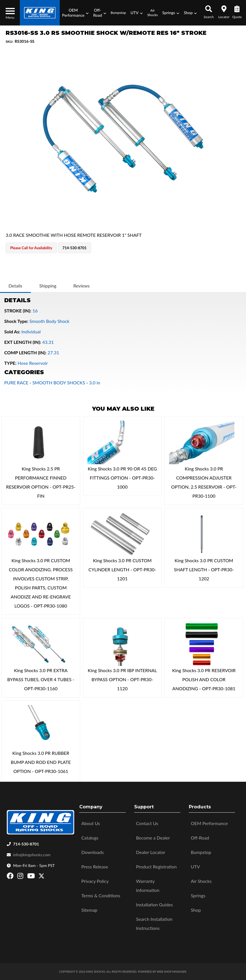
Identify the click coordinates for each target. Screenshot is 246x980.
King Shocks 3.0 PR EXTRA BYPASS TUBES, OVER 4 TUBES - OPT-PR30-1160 (41, 679)
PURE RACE (16, 383)
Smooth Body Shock (49, 321)
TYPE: (10, 363)
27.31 (53, 352)
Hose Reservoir (33, 363)
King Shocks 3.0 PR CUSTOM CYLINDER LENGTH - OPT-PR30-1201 (122, 569)
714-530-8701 (26, 844)
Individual (31, 332)
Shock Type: (16, 321)
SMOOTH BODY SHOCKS (59, 383)
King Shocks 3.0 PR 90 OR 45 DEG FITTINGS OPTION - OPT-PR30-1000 (122, 478)
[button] (75, 13)
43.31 (48, 342)
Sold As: (12, 332)
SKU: (9, 41)
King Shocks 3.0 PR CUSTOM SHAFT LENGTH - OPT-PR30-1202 (204, 569)
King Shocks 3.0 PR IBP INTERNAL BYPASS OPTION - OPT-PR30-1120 (122, 679)
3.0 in (95, 383)
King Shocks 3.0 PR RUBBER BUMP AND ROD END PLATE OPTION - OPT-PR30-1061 (41, 762)
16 (35, 311)
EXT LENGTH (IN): (23, 342)
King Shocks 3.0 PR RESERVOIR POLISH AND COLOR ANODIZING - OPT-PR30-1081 (204, 679)
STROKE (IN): (18, 311)
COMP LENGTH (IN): (25, 352)
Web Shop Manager (172, 972)
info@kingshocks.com (32, 855)
